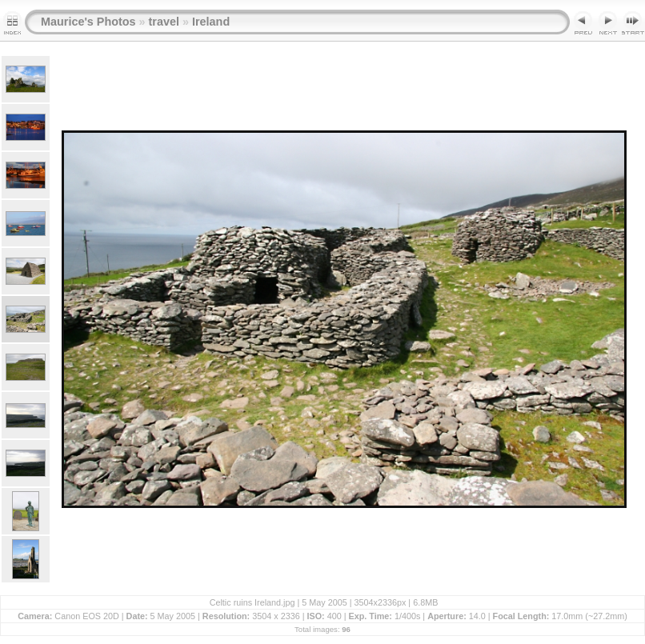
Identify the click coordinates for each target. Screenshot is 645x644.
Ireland (211, 22)
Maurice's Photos (88, 22)
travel (164, 22)
